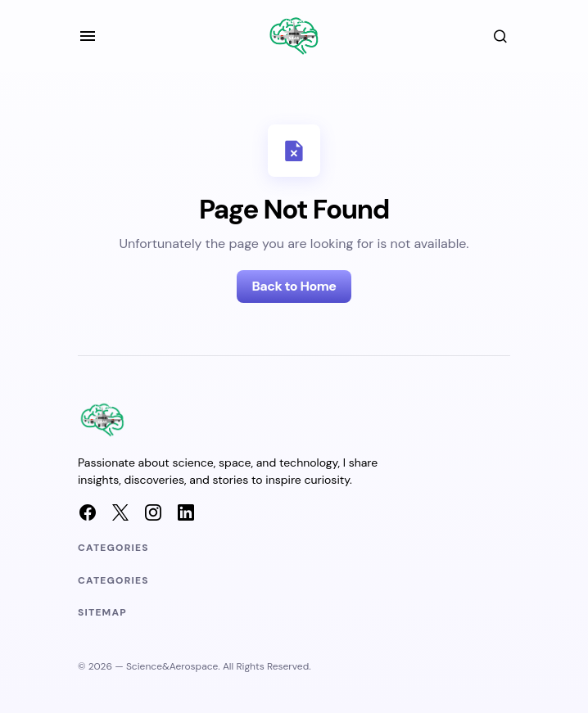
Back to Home (294, 286)
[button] (88, 36)
